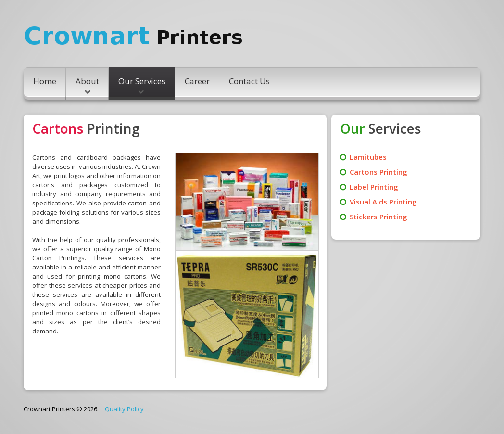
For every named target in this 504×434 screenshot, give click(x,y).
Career (197, 81)
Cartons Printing (378, 172)
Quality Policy (124, 409)
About (87, 85)
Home (45, 81)
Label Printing (374, 187)
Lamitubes (368, 157)
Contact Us (249, 81)
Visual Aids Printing (383, 202)
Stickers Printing (378, 217)
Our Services (142, 85)
